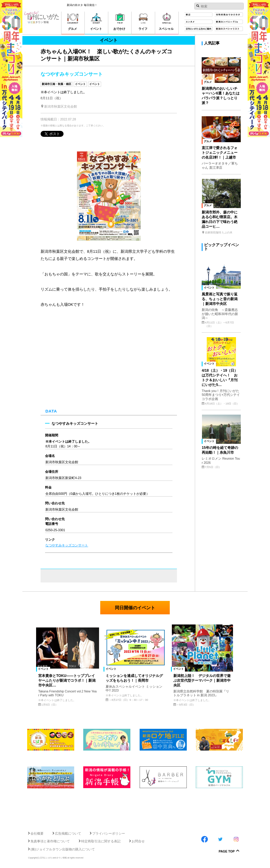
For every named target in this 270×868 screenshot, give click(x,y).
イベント (80, 84)
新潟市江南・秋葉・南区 (57, 84)
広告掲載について (68, 833)
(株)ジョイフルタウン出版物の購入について (63, 849)
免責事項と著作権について (50, 841)
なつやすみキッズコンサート (67, 545)
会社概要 (37, 833)
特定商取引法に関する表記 (101, 841)
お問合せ (138, 841)
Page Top (227, 851)
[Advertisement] (135, 808)
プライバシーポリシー (109, 833)
